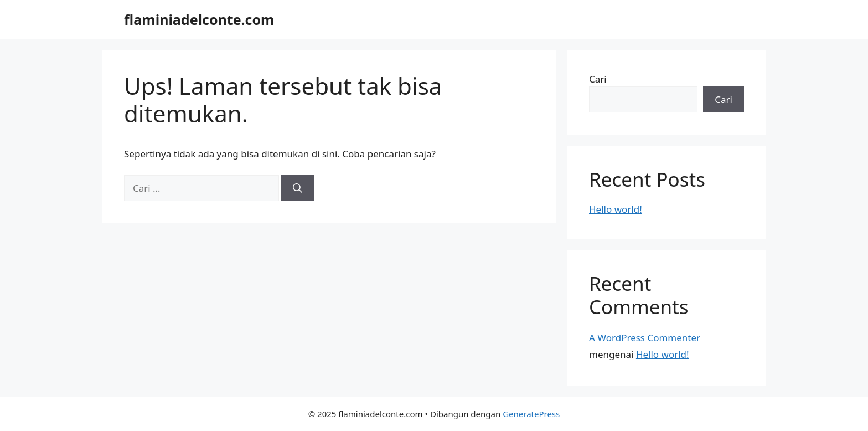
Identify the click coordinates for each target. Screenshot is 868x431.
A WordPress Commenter (645, 338)
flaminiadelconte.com (199, 19)
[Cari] (298, 188)
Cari (598, 79)
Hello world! (616, 209)
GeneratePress (531, 414)
